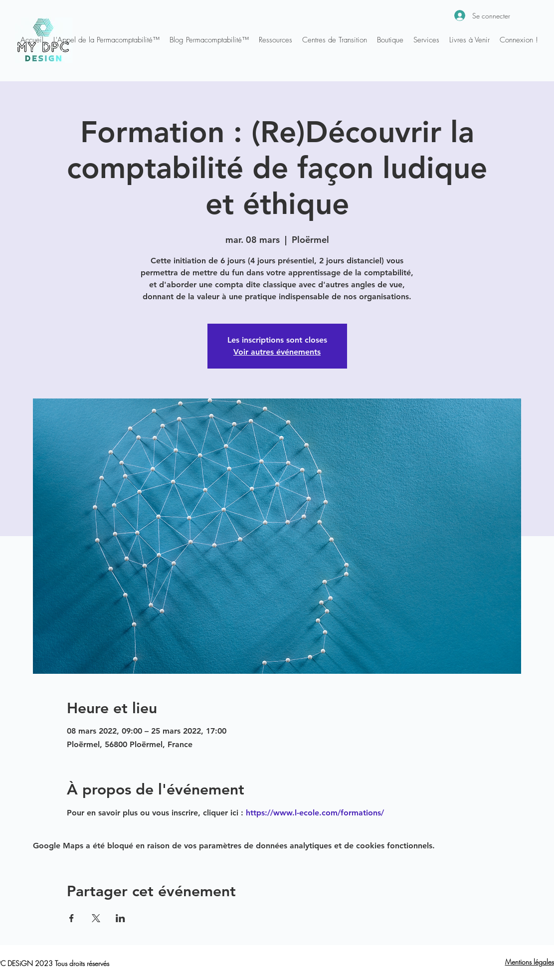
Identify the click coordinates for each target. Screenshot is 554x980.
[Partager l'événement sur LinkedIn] (120, 918)
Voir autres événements (277, 352)
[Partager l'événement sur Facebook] (72, 918)
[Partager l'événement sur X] (96, 918)
